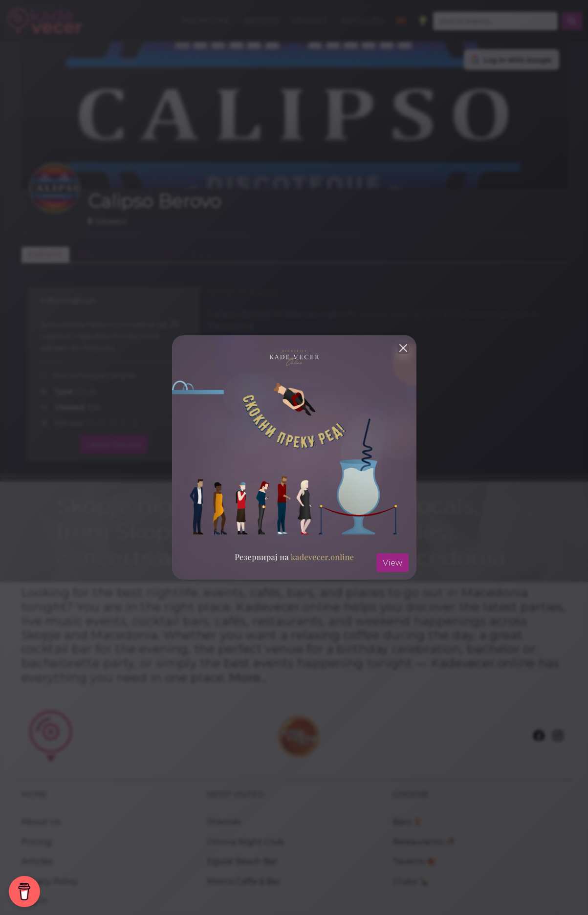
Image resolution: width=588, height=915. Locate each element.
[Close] (403, 348)
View (392, 563)
